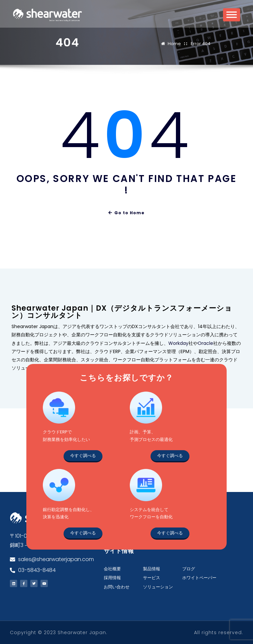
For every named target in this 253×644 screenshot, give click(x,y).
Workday (178, 343)
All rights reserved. (219, 632)
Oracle (205, 343)
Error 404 (201, 44)
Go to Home (127, 213)
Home (174, 44)
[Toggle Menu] (232, 17)
